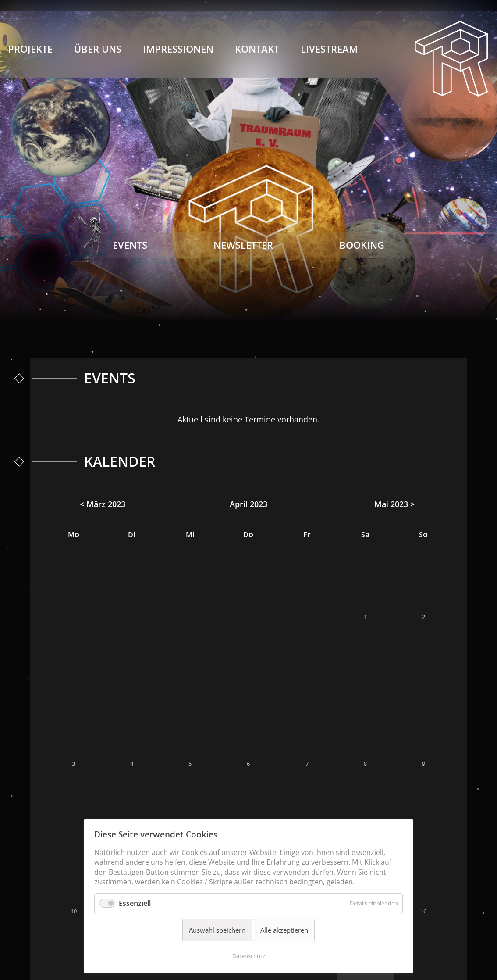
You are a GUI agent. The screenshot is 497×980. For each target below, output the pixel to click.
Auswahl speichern (217, 930)
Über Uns (98, 49)
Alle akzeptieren (284, 930)
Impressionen (178, 49)
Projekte (30, 49)
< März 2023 (103, 504)
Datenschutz (249, 956)
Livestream (329, 49)
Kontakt (257, 49)
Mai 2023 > (394, 504)
